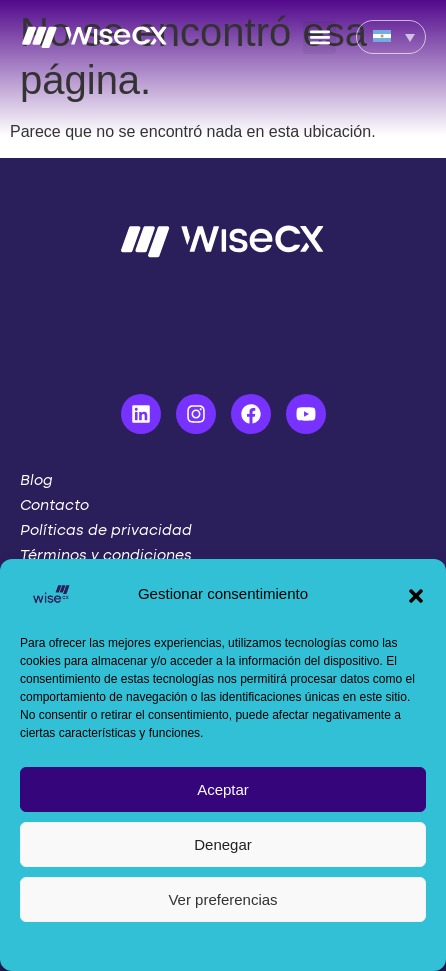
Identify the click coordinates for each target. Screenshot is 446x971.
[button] (416, 594)
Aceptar (223, 789)
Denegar (223, 844)
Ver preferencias (222, 899)
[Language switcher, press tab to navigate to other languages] (391, 37)
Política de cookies (213, 945)
